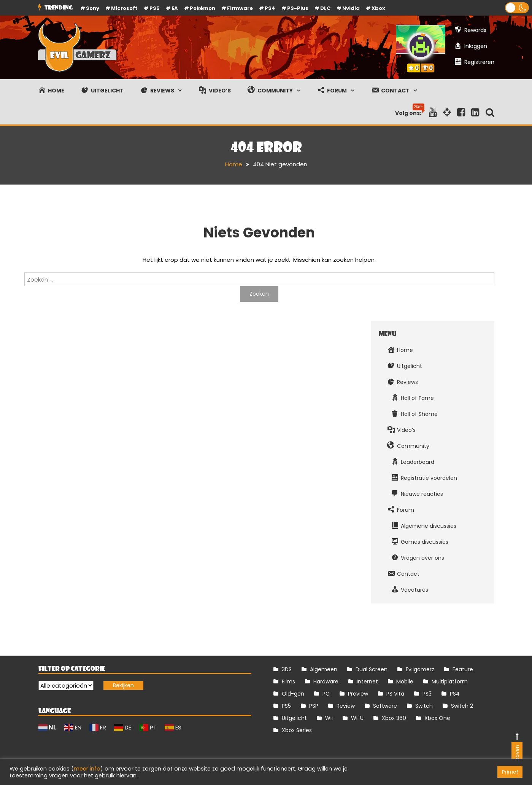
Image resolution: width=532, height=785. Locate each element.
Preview (358, 694)
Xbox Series (297, 730)
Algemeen (324, 669)
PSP (314, 706)
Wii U (357, 718)
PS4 (270, 8)
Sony (93, 8)
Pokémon (202, 8)
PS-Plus (298, 8)
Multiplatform (450, 682)
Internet (367, 682)
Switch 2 (462, 706)
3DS (287, 669)
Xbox (378, 8)
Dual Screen (372, 669)
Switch (424, 706)
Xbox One (437, 718)
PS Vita (395, 694)
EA (175, 8)
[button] (517, 8)
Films (288, 682)
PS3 (427, 694)
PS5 (155, 8)
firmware (240, 8)
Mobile (405, 682)
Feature (463, 669)
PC (326, 694)
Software (385, 706)
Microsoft (124, 8)
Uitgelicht (294, 718)
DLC (325, 8)
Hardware (326, 682)
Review (346, 706)
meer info (87, 769)
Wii (329, 718)
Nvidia (351, 8)
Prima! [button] (510, 772)
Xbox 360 (394, 718)
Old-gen (293, 694)
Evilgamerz (420, 669)
